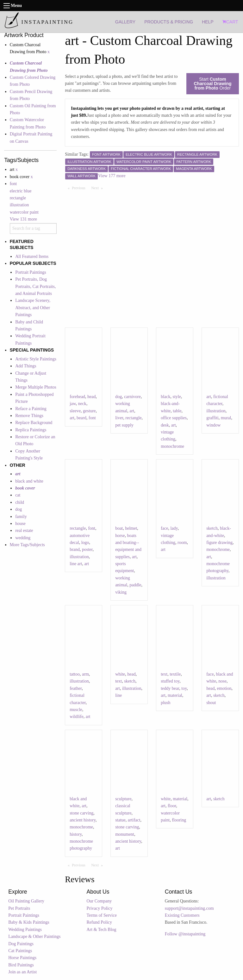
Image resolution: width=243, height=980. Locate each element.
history (76, 834)
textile (175, 674)
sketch (212, 528)
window (213, 425)
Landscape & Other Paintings (34, 936)
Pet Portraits (19, 908)
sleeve (75, 411)
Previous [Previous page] (80, 188)
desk (165, 425)
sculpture (123, 799)
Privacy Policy (100, 908)
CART (230, 22)
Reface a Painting (31, 409)
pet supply (124, 425)
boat (119, 528)
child (20, 502)
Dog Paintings (21, 944)
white (120, 674)
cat (18, 495)
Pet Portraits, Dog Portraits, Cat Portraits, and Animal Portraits (35, 286)
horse (120, 536)
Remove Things (29, 416)
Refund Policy (100, 922)
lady (174, 528)
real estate (24, 531)
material (175, 695)
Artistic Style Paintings (36, 359)
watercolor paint (24, 212)
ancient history (83, 820)
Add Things (26, 366)
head (91, 397)
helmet (131, 528)
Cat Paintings (20, 951)
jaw (73, 404)
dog (19, 509)
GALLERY (125, 22)
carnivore (132, 397)
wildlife (77, 717)
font (13, 184)
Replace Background (34, 423)
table (177, 411)
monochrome (172, 446)
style (177, 397)
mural (226, 418)
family (21, 517)
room (182, 543)
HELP (208, 22)
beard (81, 418)
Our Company (99, 901)
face (164, 528)
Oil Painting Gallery (26, 901)
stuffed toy (170, 681)
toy (184, 688)
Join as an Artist (22, 972)
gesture (89, 411)
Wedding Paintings (25, 930)
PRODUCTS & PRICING (169, 22)
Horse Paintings (22, 958)
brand (75, 549)
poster (87, 549)
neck (82, 404)
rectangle (18, 198)
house (20, 524)
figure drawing (219, 543)
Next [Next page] (98, 188)
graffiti (212, 418)
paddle (135, 585)
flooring (179, 820)
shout (211, 703)
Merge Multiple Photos (36, 387)
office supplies (174, 418)
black (165, 397)
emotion (224, 688)
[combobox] (33, 228)
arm (85, 674)
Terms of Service (102, 915)
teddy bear (170, 688)
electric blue (21, 191)
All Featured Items (32, 256)
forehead (77, 397)
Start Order (212, 84)
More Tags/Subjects (27, 545)
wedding (23, 538)
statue (120, 820)
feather (76, 688)
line (118, 695)
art (72, 418)
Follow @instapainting (185, 934)
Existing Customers (182, 915)
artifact (134, 820)
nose (222, 681)
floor (172, 806)
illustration (19, 205)
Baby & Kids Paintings (29, 922)
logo (85, 543)
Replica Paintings (31, 430)
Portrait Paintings (31, 272)
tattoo (75, 674)
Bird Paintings (21, 965)
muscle (76, 710)
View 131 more (23, 219)
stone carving (81, 813)
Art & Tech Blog (102, 930)
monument (125, 834)
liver (119, 418)
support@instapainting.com (189, 908)
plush (165, 703)
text (118, 681)
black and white (29, 481)
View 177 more (112, 176)
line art (76, 564)
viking (121, 592)
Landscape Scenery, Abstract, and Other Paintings (33, 308)
